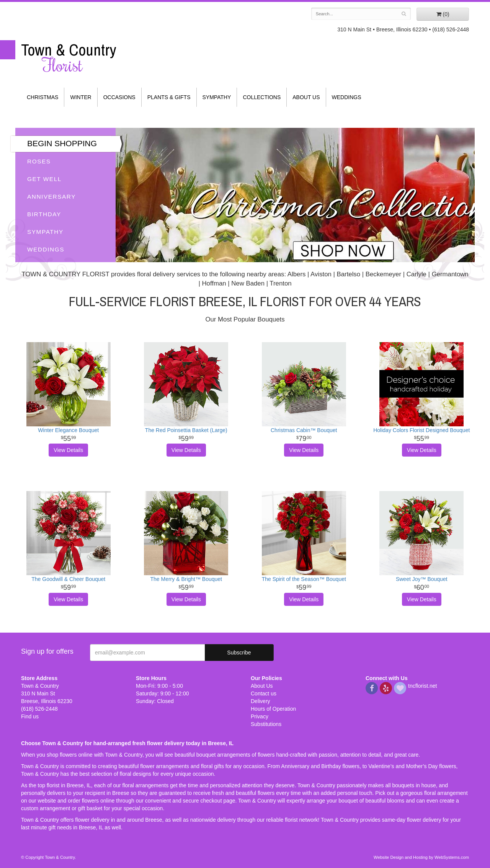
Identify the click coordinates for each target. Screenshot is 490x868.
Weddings (347, 97)
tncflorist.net (422, 686)
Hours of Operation (273, 709)
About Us (306, 97)
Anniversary (51, 197)
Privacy (260, 716)
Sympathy (217, 97)
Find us (30, 716)
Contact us (264, 693)
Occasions (119, 97)
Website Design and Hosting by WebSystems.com (421, 857)
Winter (81, 97)
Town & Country (73, 58)
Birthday (44, 214)
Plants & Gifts (169, 97)
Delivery (261, 701)
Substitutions (266, 724)
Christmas (42, 97)
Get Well (44, 179)
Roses (39, 161)
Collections (262, 97)
